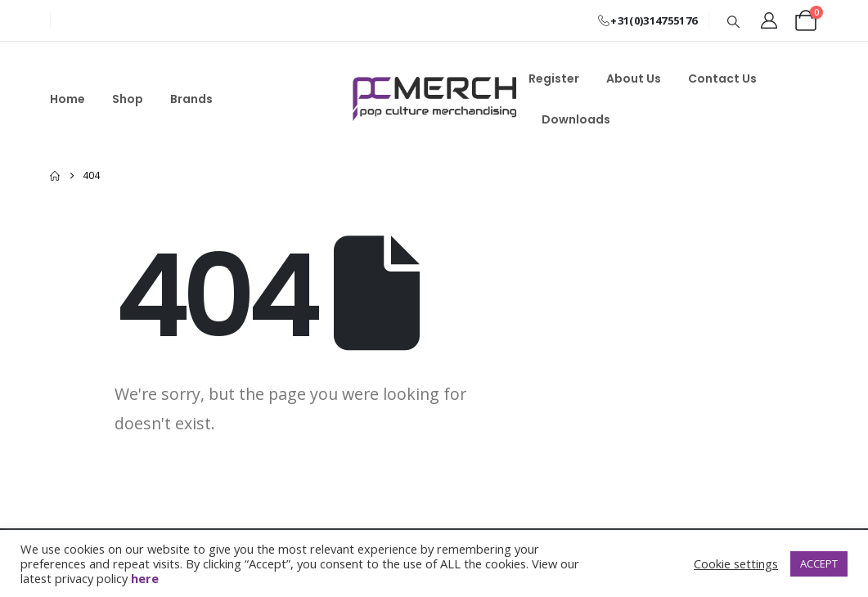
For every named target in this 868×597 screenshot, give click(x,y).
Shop (128, 99)
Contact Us (722, 79)
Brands (191, 99)
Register (554, 79)
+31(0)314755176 (647, 20)
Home (67, 99)
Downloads (576, 119)
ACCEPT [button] (819, 563)
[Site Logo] (434, 99)
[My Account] (769, 20)
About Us (634, 79)
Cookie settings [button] (736, 563)
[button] (733, 21)
